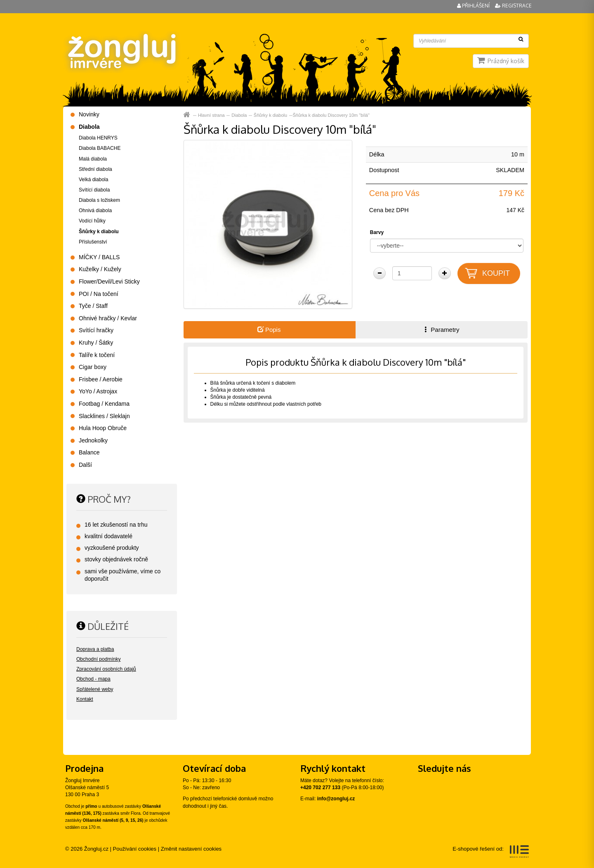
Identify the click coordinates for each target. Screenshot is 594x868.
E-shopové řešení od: (491, 851)
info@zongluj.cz (336, 799)
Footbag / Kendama (104, 404)
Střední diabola (95, 169)
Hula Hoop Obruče (103, 428)
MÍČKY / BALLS (99, 257)
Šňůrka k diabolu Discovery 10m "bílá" (331, 115)
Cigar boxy (93, 367)
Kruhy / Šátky (96, 343)
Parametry (441, 330)
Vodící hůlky (92, 221)
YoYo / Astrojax (98, 391)
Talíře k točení (97, 355)
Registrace (513, 6)
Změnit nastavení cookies (191, 849)
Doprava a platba (95, 649)
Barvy (377, 232)
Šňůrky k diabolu (270, 115)
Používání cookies (135, 849)
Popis (269, 330)
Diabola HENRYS (98, 138)
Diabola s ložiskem (99, 200)
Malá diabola (93, 159)
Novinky (89, 114)
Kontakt (85, 699)
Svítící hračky (96, 330)
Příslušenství (93, 242)
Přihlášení (474, 6)
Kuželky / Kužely (100, 269)
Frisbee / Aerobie (101, 379)
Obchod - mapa (93, 679)
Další (85, 465)
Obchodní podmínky (98, 659)
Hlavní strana (211, 115)
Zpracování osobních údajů (106, 669)
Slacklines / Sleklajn (104, 416)
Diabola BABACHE (100, 148)
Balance (89, 452)
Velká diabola (93, 180)
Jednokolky (93, 440)
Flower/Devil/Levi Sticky (109, 281)
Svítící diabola (94, 190)
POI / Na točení (99, 294)
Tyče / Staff (93, 306)
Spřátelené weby (95, 689)
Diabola (239, 115)
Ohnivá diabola (95, 210)
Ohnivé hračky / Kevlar (108, 318)
